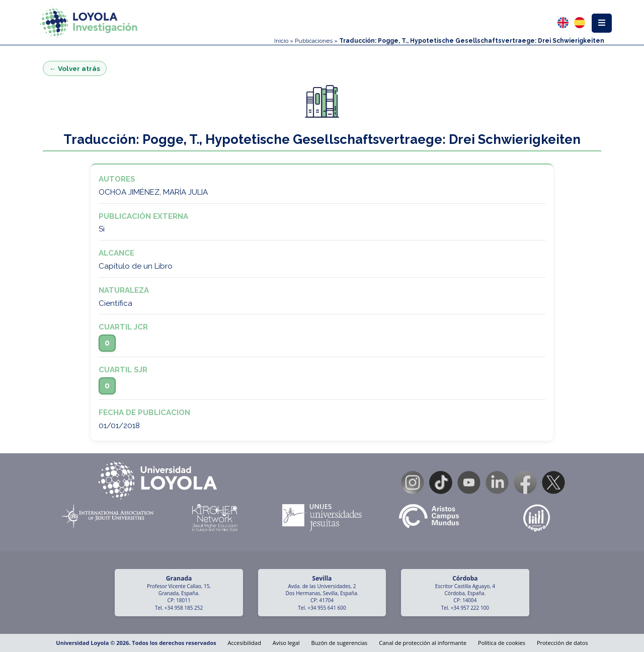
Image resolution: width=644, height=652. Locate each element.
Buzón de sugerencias (339, 643)
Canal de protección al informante (423, 643)
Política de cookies (502, 643)
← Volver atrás (75, 68)
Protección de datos (562, 643)
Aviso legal (286, 643)
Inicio (281, 41)
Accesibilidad (245, 643)
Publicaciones (314, 41)
